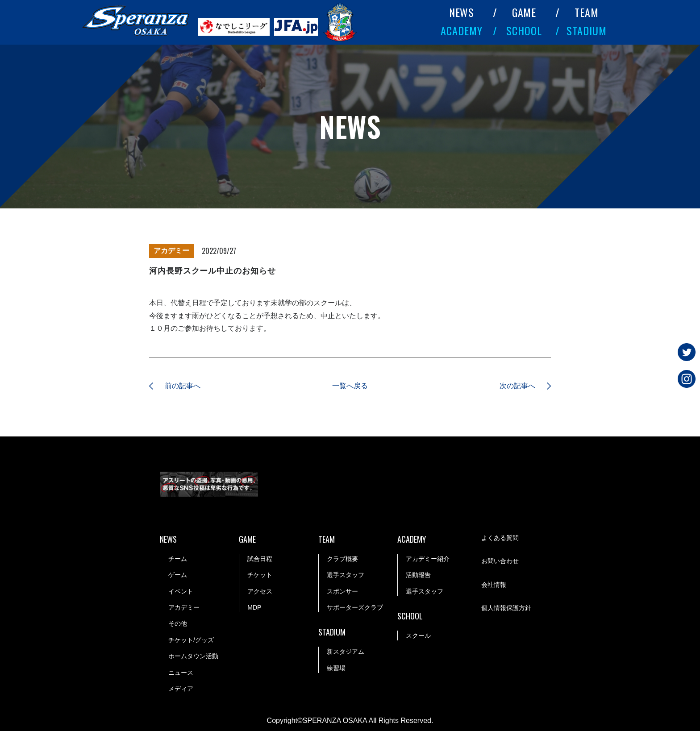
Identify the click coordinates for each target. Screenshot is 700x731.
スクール (418, 635)
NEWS (462, 12)
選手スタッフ (346, 575)
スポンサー (342, 591)
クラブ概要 (342, 559)
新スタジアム (346, 652)
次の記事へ (517, 386)
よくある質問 (500, 538)
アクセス (260, 591)
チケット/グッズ (191, 640)
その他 (178, 624)
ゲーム (178, 575)
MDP (254, 607)
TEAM (587, 12)
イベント (181, 591)
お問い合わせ (500, 561)
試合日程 (260, 559)
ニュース (181, 673)
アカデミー (184, 607)
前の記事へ (183, 386)
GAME (524, 12)
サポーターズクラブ (355, 607)
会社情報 (494, 585)
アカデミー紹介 (428, 559)
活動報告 (418, 575)
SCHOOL (524, 30)
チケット (260, 575)
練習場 (336, 668)
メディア (181, 689)
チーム (178, 559)
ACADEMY (462, 30)
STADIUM (587, 30)
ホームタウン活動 (193, 656)
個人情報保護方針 (506, 608)
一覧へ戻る (350, 386)
